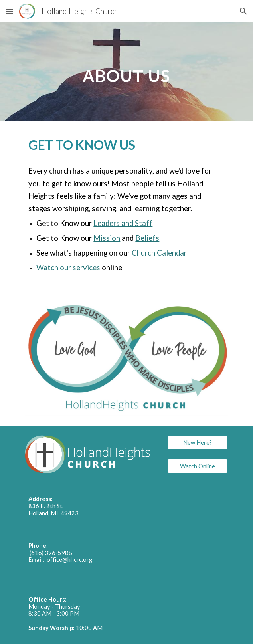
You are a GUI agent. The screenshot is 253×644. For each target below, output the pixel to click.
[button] (10, 11)
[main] (126, 72)
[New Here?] (197, 442)
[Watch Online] (197, 466)
